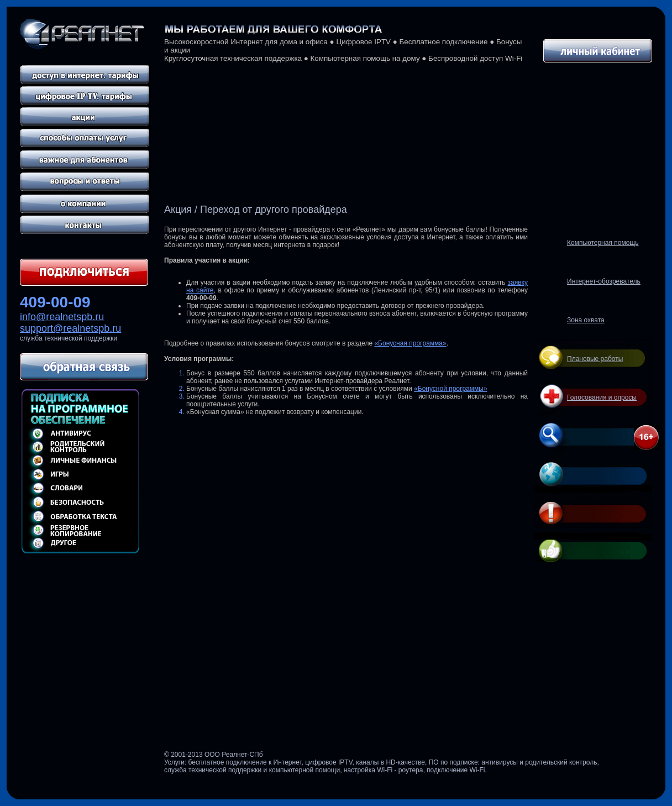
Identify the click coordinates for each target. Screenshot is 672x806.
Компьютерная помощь (603, 243)
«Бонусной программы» (450, 389)
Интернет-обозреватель (604, 281)
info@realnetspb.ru (62, 317)
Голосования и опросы (602, 397)
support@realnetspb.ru (70, 328)
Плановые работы (595, 359)
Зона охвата (586, 320)
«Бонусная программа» (410, 343)
